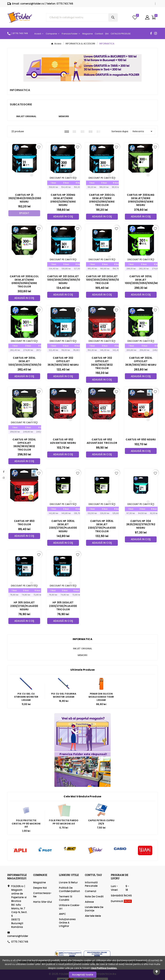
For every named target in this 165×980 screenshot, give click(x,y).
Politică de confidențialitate (70, 890)
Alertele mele (93, 917)
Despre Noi (40, 889)
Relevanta (143, 131)
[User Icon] (147, 17)
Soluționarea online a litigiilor (67, 923)
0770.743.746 (20, 942)
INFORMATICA (82, 640)
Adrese (89, 903)
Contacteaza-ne (42, 896)
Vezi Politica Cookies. (104, 968)
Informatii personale (91, 885)
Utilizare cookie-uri (70, 908)
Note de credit (94, 897)
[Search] (113, 17)
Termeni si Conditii (66, 899)
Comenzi (91, 892)
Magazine (39, 883)
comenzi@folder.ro (19, 937)
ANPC (62, 915)
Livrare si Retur (68, 883)
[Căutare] (77, 18)
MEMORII (64, 116)
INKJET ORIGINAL (26, 116)
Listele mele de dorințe (94, 910)
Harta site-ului (43, 903)
